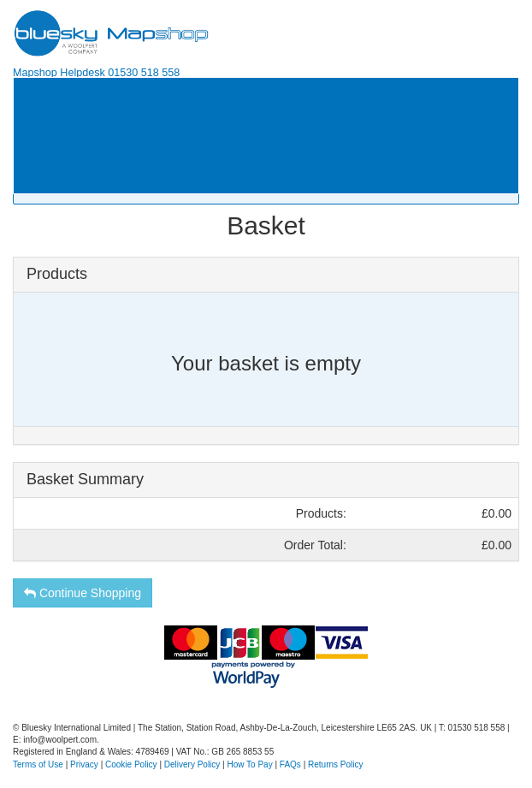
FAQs (290, 764)
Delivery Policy (192, 764)
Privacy (84, 764)
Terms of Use (38, 764)
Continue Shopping (83, 593)
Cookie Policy (131, 764)
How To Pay (250, 764)
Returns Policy (335, 764)
